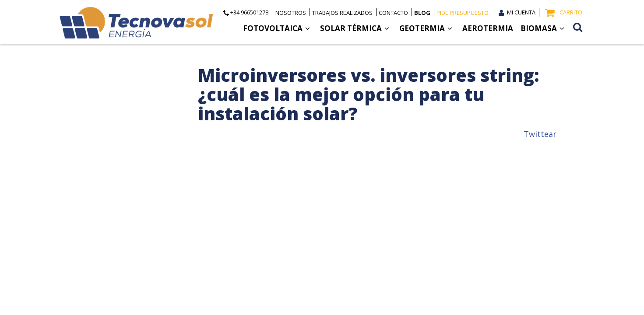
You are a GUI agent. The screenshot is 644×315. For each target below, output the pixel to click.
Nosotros (291, 12)
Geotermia (426, 28)
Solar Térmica (355, 28)
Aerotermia (488, 28)
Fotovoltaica (276, 28)
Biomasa (542, 28)
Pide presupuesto (463, 12)
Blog (422, 12)
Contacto (393, 12)
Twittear (540, 134)
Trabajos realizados (342, 12)
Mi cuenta (521, 12)
